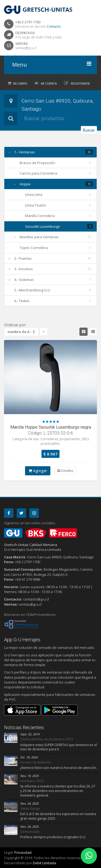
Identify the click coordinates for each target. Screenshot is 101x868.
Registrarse (80, 83)
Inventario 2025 (32, 781)
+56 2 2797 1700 (28, 22)
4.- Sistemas (24, 280)
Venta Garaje (30, 809)
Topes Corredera (34, 248)
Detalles (65, 471)
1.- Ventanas (25, 152)
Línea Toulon (36, 205)
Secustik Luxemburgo (43, 226)
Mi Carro (20, 83)
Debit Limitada (44, 863)
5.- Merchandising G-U (32, 290)
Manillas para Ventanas (39, 237)
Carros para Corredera (38, 173)
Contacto (54, 26)
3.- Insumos (24, 269)
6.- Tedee (22, 301)
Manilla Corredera (40, 216)
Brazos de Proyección (37, 163)
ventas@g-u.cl (26, 48)
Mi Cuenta (48, 83)
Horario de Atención (36, 762)
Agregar (38, 471)
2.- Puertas (23, 258)
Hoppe (25, 184)
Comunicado (30, 832)
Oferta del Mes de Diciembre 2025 (47, 739)
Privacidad (23, 852)
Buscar (89, 130)
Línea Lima (34, 194)
